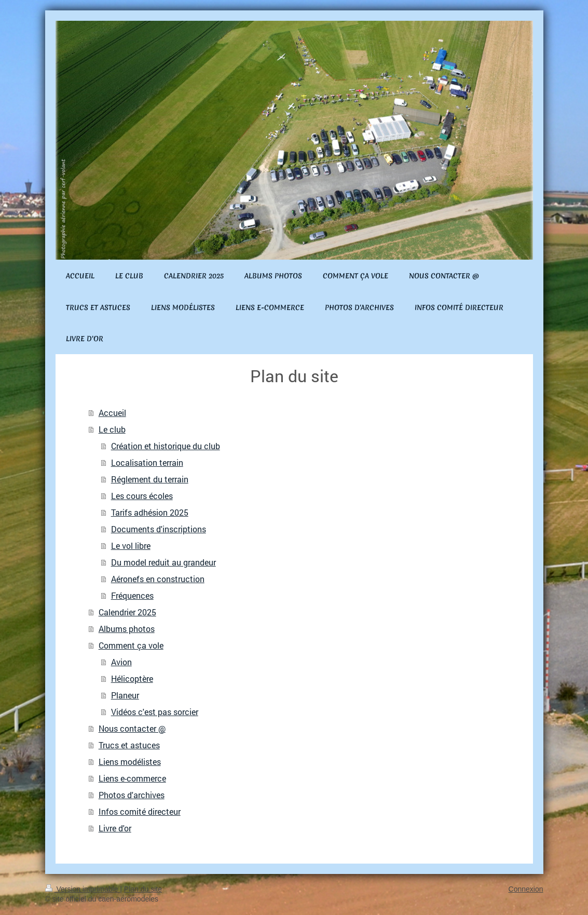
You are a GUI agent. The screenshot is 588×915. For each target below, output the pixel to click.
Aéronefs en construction (158, 579)
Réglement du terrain (150, 479)
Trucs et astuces (129, 745)
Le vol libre (131, 546)
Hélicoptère (132, 678)
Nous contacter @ (132, 728)
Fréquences (132, 595)
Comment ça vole (131, 645)
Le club (112, 429)
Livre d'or (115, 828)
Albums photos (127, 629)
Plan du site (143, 889)
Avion (121, 662)
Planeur (125, 695)
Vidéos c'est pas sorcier (155, 712)
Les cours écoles (142, 496)
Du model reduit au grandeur (163, 562)
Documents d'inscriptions (159, 529)
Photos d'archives (132, 795)
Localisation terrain (147, 462)
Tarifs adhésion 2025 (150, 512)
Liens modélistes (130, 762)
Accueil (112, 413)
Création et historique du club (166, 446)
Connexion (526, 889)
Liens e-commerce (132, 778)
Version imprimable (83, 889)
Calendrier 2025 (127, 612)
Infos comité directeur (140, 811)
